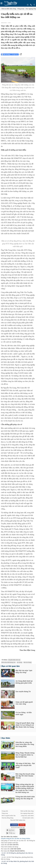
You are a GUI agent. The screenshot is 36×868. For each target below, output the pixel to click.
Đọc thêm (6, 738)
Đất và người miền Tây (9, 816)
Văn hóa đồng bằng (8, 818)
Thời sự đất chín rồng (9, 9)
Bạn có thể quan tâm (11, 666)
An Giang (20, 662)
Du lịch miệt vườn (28, 818)
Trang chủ (5, 811)
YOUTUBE (22, 825)
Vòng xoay (21, 9)
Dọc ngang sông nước (27, 813)
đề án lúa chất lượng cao (8, 662)
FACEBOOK (14, 825)
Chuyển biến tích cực (14, 660)
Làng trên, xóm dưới (27, 816)
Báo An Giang (27, 662)
